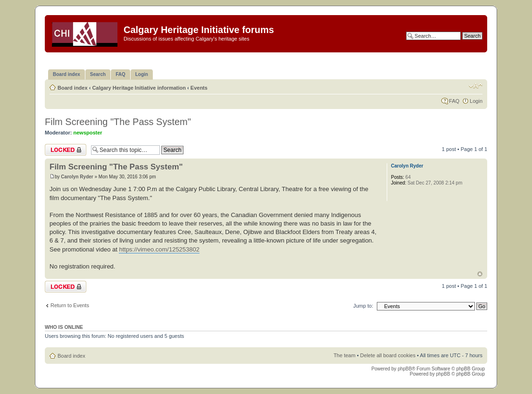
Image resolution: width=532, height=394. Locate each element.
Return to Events (70, 305)
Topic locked (66, 150)
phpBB (405, 369)
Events (199, 88)
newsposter (88, 133)
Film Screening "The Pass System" (118, 122)
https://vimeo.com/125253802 (159, 249)
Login (476, 101)
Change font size (476, 86)
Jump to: (363, 306)
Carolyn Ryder (77, 177)
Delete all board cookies (388, 355)
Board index (73, 88)
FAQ (454, 101)
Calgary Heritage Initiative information (139, 88)
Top (480, 274)
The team (344, 355)
